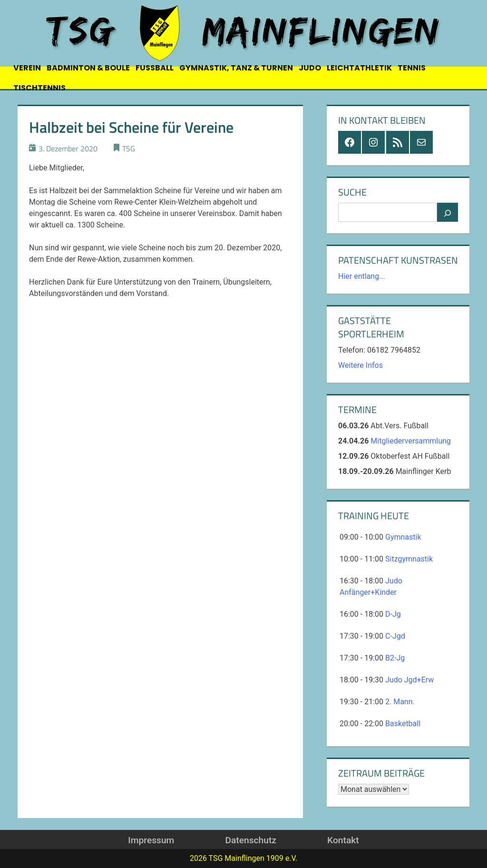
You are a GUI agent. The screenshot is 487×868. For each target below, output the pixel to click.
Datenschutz (250, 840)
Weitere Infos (360, 365)
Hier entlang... (362, 276)
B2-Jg (395, 658)
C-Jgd (395, 636)
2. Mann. (400, 702)
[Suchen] (448, 212)
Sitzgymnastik (409, 559)
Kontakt (343, 840)
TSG (129, 148)
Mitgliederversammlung (411, 441)
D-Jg (393, 614)
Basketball (403, 724)
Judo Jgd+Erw (409, 680)
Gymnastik (403, 537)
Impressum (151, 840)
